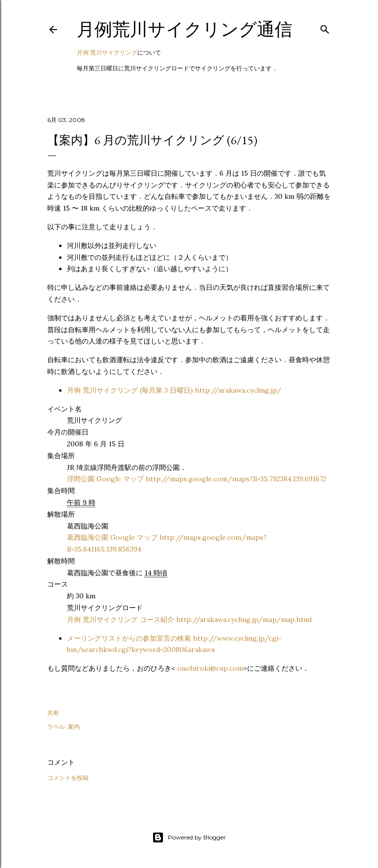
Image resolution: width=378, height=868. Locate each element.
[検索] (325, 27)
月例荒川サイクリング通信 (185, 29)
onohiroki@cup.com (210, 668)
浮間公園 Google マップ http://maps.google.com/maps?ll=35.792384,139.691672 (197, 479)
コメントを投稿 (68, 778)
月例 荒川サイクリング (107, 52)
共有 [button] (53, 713)
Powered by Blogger (189, 837)
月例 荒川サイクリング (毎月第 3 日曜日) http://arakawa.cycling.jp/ (174, 390)
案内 (74, 727)
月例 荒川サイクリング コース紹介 (189, 620)
